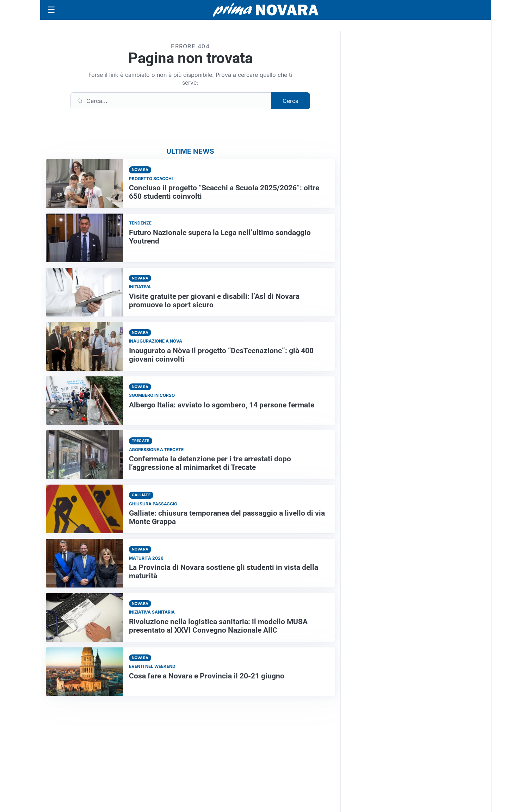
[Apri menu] (51, 10)
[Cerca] (171, 101)
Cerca (291, 101)
